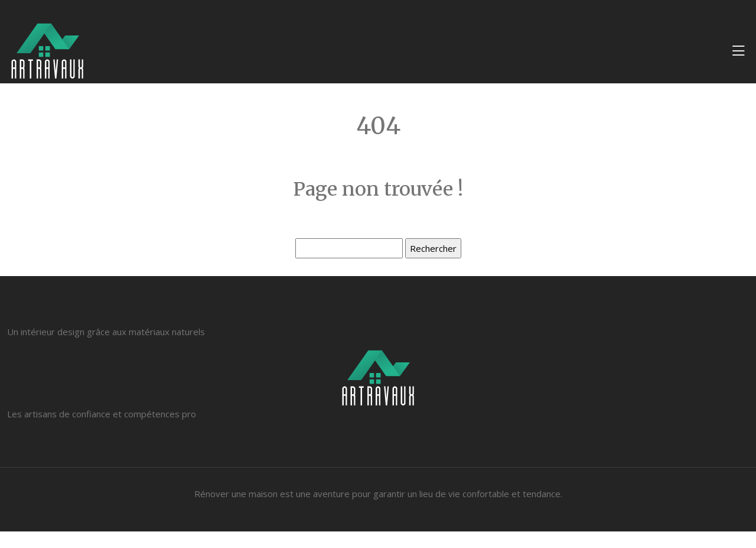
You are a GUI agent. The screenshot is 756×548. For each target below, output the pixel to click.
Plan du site (378, 540)
